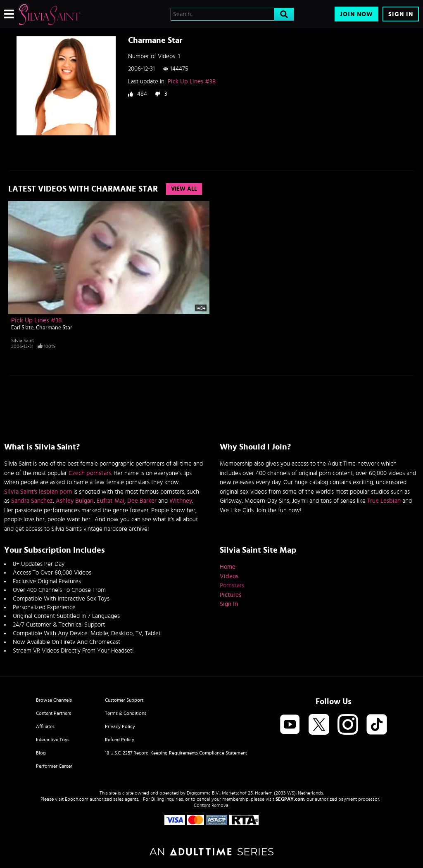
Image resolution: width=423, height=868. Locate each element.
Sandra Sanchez (32, 501)
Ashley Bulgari (75, 501)
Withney (181, 501)
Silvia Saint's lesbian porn (38, 492)
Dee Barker (142, 501)
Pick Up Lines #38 (192, 82)
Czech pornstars (90, 473)
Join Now (356, 14)
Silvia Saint (23, 341)
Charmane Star (54, 328)
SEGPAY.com (290, 799)
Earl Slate (22, 328)
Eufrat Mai (111, 501)
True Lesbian (384, 501)
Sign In (401, 14)
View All (184, 189)
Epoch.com (77, 799)
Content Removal (212, 805)
